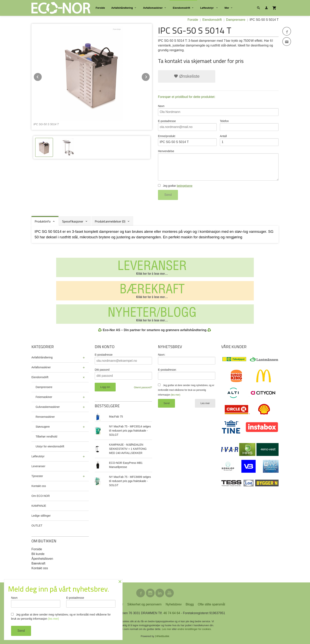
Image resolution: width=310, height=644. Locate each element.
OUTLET (37, 526)
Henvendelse (218, 165)
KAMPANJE (39, 506)
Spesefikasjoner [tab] (73, 221)
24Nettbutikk (162, 636)
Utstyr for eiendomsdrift (50, 446)
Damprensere (44, 387)
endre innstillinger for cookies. (195, 629)
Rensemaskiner (45, 417)
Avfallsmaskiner (153, 8)
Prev (42, 76)
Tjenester (37, 476)
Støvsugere (43, 427)
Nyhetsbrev (174, 604)
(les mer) (175, 395)
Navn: (162, 355)
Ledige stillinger (41, 516)
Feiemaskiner (44, 397)
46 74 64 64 (172, 613)
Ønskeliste (187, 76)
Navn (218, 110)
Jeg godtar (175, 186)
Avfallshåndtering (122, 8)
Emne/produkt (187, 140)
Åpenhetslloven (42, 559)
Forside (100, 8)
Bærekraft (38, 563)
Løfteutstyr (207, 8)
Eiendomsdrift (181, 8)
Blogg (190, 604)
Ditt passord (102, 370)
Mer (227, 8)
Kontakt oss (39, 486)
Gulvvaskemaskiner (48, 407)
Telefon (249, 125)
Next (150, 76)
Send (168, 195)
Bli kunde (38, 554)
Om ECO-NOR (41, 496)
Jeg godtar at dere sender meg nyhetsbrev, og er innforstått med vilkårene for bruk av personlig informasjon (186, 390)
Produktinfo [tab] (43, 221)
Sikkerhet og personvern (144, 604)
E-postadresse (187, 125)
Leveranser (38, 466)
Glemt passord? (143, 387)
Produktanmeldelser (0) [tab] (110, 221)
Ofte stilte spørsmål (211, 604)
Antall (249, 140)
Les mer (205, 403)
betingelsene (185, 186)
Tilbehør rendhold (46, 437)
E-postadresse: (167, 370)
